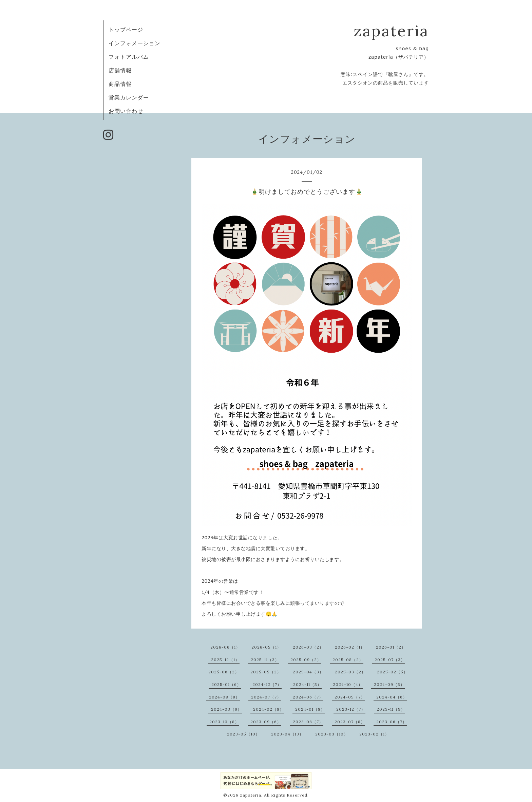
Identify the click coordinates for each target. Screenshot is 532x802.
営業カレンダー (129, 97)
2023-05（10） (243, 734)
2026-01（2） (391, 647)
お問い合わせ (126, 111)
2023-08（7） (308, 722)
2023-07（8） (350, 722)
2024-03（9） (226, 709)
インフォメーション (135, 43)
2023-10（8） (224, 722)
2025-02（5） (392, 672)
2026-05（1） (266, 647)
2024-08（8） (224, 697)
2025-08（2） (348, 660)
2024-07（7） (266, 697)
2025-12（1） (225, 660)
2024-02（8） (269, 709)
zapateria (391, 31)
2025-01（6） (226, 684)
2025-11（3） (265, 660)
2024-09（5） (389, 684)
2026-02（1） (350, 647)
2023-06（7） (392, 722)
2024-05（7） (350, 697)
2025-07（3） (390, 660)
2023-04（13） (287, 734)
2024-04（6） (392, 697)
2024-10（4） (348, 684)
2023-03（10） (332, 734)
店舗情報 (120, 70)
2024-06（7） (308, 697)
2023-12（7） (351, 709)
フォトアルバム (129, 57)
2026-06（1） (225, 647)
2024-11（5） (307, 684)
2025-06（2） (224, 672)
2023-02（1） (374, 734)
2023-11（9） (391, 709)
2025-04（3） (308, 672)
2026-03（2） (308, 647)
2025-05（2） (266, 672)
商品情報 (120, 84)
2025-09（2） (306, 660)
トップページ (126, 30)
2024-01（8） (310, 709)
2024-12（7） (267, 684)
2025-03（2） (350, 672)
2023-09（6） (266, 722)
